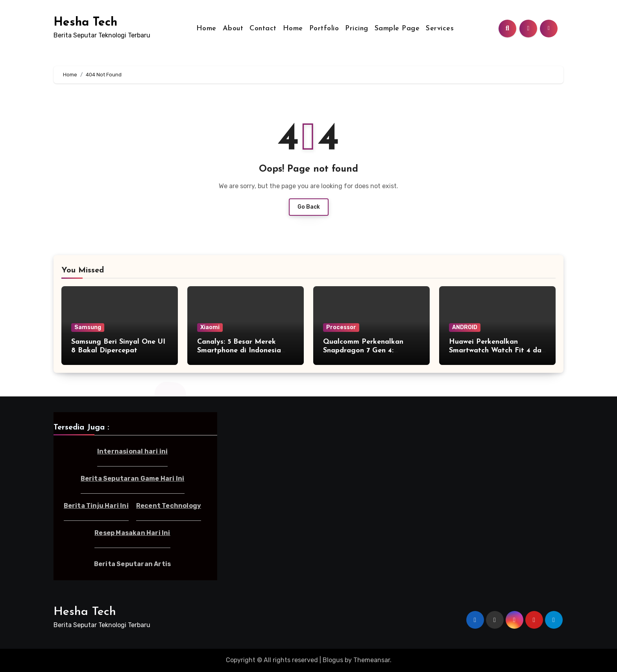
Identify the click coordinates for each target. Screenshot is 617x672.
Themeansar (372, 660)
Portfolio (324, 29)
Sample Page (397, 29)
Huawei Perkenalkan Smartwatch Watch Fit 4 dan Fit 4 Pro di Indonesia (497, 350)
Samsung (88, 327)
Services (440, 29)
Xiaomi (210, 327)
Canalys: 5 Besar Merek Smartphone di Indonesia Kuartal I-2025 (239, 350)
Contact (263, 29)
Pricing (357, 29)
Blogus (333, 660)
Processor (341, 327)
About (233, 29)
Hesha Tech (85, 23)
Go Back (309, 207)
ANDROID (465, 327)
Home (206, 29)
